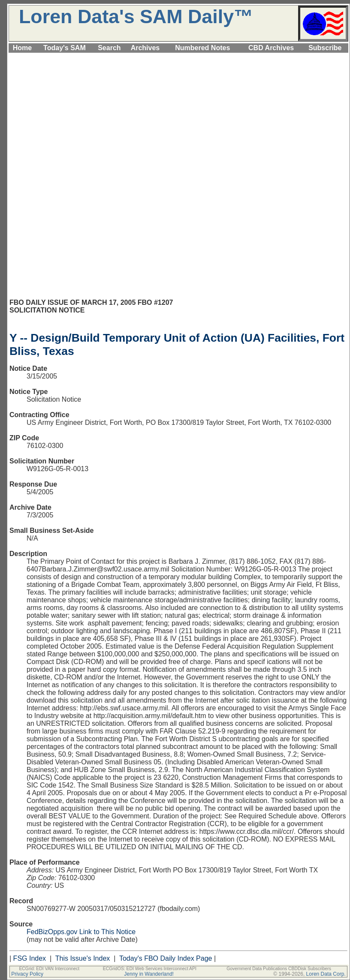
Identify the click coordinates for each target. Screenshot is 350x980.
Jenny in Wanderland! (149, 974)
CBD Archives (271, 48)
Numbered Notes (202, 48)
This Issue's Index (83, 958)
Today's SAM (65, 48)
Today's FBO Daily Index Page (166, 958)
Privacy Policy (27, 974)
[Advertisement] (178, 114)
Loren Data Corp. (326, 974)
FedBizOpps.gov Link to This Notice (81, 932)
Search (109, 48)
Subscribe (325, 48)
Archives (145, 48)
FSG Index (30, 958)
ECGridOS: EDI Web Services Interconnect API (150, 969)
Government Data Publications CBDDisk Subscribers (279, 969)
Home (22, 48)
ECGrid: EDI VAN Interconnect (49, 969)
